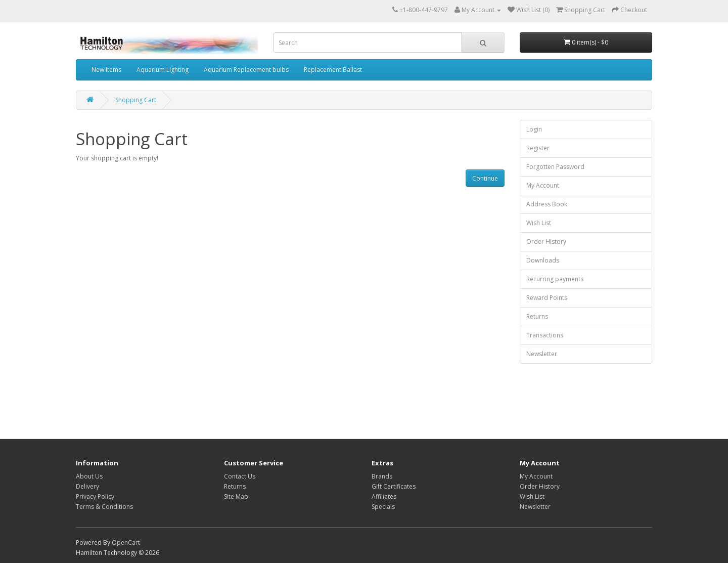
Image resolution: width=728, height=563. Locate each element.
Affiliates (384, 496)
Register (538, 148)
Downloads (543, 260)
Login (534, 129)
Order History (546, 242)
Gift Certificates (394, 486)
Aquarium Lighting (163, 70)
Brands (382, 476)
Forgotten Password (555, 167)
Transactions (545, 335)
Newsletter (542, 354)
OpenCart (126, 543)
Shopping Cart (136, 100)
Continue (485, 178)
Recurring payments (555, 279)
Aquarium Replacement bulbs (246, 70)
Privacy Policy (95, 496)
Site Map (236, 496)
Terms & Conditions (104, 507)
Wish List (539, 223)
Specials (383, 507)
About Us (89, 476)
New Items (106, 70)
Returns (537, 316)
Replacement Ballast (333, 70)
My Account (543, 185)
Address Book (547, 204)
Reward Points (547, 298)
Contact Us (240, 476)
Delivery (87, 486)
